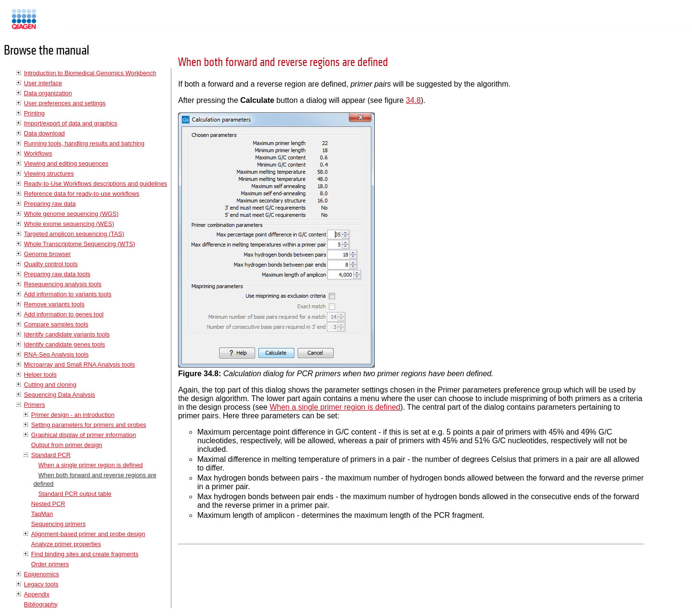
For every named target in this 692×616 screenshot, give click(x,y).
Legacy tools (41, 584)
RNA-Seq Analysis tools (56, 354)
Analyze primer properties (66, 544)
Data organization (48, 93)
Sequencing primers (58, 524)
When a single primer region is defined (90, 465)
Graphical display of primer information (84, 435)
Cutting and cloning (50, 385)
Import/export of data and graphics (71, 123)
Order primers (50, 564)
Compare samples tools (56, 324)
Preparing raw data (50, 204)
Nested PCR (48, 504)
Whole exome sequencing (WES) (69, 224)
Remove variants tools (54, 304)
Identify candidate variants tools (67, 334)
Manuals (50, 23)
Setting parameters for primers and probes (89, 425)
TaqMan (42, 514)
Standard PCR (51, 455)
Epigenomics (41, 574)
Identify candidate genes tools (64, 344)
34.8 (413, 100)
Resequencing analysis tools (63, 284)
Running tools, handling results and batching (84, 143)
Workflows (38, 153)
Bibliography (41, 604)
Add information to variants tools (68, 294)
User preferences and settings (65, 103)
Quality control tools (51, 264)
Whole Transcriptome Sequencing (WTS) (80, 244)
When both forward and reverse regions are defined (283, 62)
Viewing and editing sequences (66, 163)
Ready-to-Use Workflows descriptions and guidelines (95, 184)
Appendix (37, 594)
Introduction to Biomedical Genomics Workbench (90, 73)
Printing (34, 113)
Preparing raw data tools (57, 274)
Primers (34, 405)
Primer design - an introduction (73, 415)
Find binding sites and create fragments (85, 554)
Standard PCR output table (75, 494)
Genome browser (47, 254)
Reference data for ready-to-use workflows (82, 194)
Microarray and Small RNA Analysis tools (79, 364)
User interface (43, 83)
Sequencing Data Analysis (60, 395)
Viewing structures (49, 174)
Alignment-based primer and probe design (88, 534)
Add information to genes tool (64, 314)
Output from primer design (67, 445)
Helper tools (40, 375)
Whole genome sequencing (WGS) (71, 214)
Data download (44, 133)
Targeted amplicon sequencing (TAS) (74, 234)
